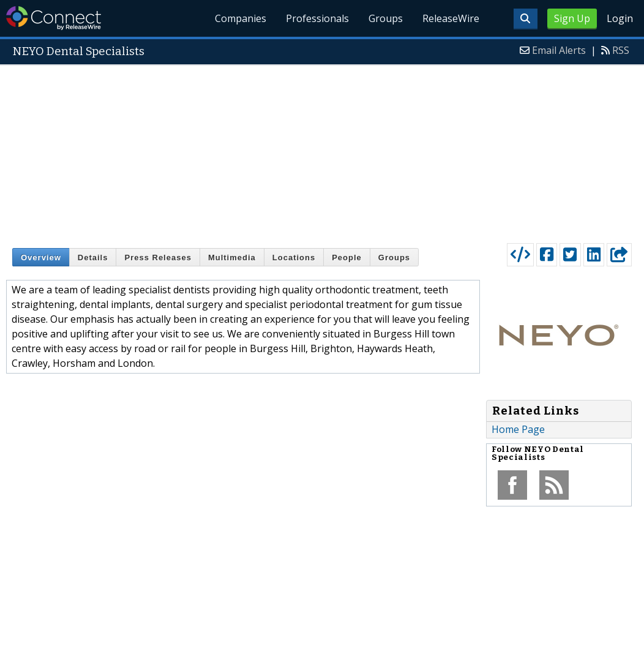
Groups (386, 18)
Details (93, 258)
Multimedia (232, 258)
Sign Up (572, 18)
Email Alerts (559, 50)
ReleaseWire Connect (54, 18)
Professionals (317, 18)
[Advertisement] (322, 151)
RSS (621, 50)
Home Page (518, 429)
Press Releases (158, 258)
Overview (41, 258)
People (347, 258)
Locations (294, 258)
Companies (241, 18)
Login (620, 18)
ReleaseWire (451, 18)
